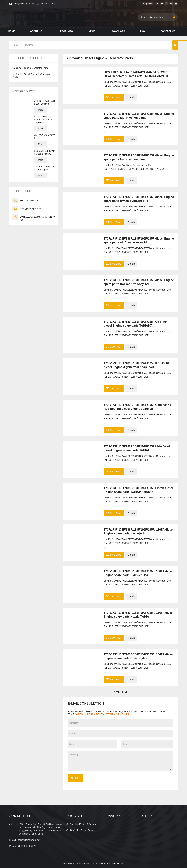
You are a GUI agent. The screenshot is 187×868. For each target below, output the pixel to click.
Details (131, 97)
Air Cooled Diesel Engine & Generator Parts (91, 830)
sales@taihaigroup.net (23, 4)
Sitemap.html (118, 863)
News (92, 31)
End (125, 692)
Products (66, 31)
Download (118, 31)
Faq (143, 31)
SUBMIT (75, 778)
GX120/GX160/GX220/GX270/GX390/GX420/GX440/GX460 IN (45, 137)
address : (14, 824)
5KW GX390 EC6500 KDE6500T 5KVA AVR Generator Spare (44, 120)
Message (121, 761)
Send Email (114, 97)
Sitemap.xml (104, 863)
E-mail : (13, 840)
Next (120, 692)
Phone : (13, 846)
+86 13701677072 (48, 4)
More (41, 110)
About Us (36, 31)
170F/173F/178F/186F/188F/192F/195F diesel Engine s (45, 102)
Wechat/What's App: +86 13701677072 (37, 218)
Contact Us (168, 31)
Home (11, 31)
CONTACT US (20, 816)
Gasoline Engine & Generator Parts (30, 68)
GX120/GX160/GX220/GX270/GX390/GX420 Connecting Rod (45, 168)
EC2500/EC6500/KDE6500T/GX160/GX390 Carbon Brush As (45, 152)
